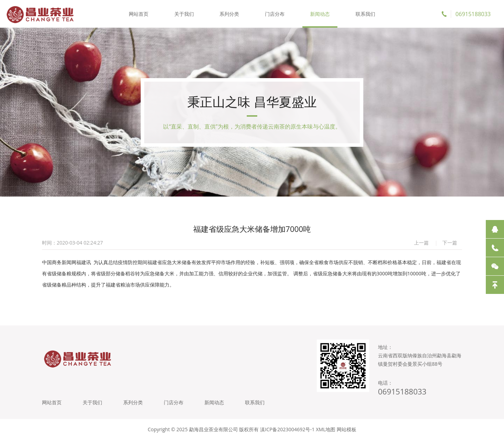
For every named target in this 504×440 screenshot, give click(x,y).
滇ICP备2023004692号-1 (287, 429)
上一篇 (421, 243)
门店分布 (275, 14)
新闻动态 (320, 14)
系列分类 (229, 14)
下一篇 (450, 243)
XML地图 (325, 429)
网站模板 (346, 429)
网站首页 (139, 14)
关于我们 (184, 14)
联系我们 (365, 14)
